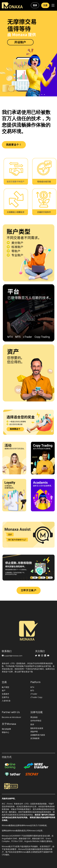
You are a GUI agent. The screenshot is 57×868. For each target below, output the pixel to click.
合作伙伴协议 (36, 721)
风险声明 (34, 732)
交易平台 (5, 697)
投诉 (32, 724)
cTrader (34, 694)
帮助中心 (5, 732)
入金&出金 (6, 701)
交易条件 (5, 694)
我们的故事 (6, 729)
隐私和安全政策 (37, 728)
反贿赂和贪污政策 (38, 735)
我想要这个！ (14, 145)
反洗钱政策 (35, 738)
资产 (4, 691)
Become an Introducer (11, 717)
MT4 (32, 687)
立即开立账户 (29, 590)
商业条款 (34, 717)
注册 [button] (45, 5)
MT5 (32, 691)
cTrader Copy (36, 697)
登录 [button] (35, 5)
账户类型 (5, 687)
